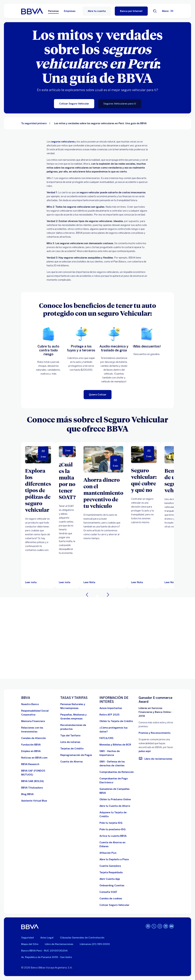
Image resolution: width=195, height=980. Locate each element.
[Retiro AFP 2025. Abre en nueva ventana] (109, 715)
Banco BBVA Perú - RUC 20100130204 (44, 951)
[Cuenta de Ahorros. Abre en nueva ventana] (71, 762)
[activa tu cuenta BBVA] (113, 836)
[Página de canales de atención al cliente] (34, 738)
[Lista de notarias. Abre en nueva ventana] (70, 742)
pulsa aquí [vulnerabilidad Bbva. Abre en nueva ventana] (145, 751)
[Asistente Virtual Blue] (34, 801)
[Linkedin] (166, 927)
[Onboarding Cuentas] (112, 885)
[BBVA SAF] (39, 773)
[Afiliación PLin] (108, 853)
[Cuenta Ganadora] (110, 866)
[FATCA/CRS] (106, 738)
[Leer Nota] (103, 459)
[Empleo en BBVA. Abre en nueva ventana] (31, 751)
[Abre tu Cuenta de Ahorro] (115, 806)
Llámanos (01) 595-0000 (95, 944)
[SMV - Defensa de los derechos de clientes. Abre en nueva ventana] (117, 764)
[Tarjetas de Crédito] (72, 749)
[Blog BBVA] (27, 794)
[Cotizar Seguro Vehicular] (74, 104)
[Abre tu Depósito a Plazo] (114, 859)
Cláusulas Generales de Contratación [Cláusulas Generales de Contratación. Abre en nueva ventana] (82, 938)
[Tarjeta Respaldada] (111, 872)
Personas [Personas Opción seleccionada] (53, 11)
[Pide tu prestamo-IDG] (112, 829)
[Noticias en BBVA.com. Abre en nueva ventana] (34, 758)
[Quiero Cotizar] (98, 395)
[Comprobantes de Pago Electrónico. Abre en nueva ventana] (117, 781)
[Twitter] (154, 927)
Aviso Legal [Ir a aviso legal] (47, 938)
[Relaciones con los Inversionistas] (39, 730)
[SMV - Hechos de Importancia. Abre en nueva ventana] (117, 753)
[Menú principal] (168, 11)
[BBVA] (30, 927)
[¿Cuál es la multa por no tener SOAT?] (67, 481)
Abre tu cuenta (97, 11)
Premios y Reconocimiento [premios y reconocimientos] (154, 733)
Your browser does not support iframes (97, 638)
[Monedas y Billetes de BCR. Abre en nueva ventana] (115, 745)
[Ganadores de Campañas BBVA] (117, 791)
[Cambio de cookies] (111, 899)
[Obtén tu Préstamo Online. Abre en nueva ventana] (115, 799)
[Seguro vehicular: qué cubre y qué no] (144, 480)
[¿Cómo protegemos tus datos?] (117, 730)
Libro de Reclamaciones (59, 944)
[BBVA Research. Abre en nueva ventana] (30, 764)
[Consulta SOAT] (108, 892)
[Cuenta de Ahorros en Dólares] (117, 844)
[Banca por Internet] (131, 11)
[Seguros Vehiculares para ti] (120, 104)
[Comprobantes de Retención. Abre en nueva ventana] (117, 772)
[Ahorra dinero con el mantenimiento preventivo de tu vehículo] (103, 493)
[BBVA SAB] (33, 781)
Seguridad (27, 938)
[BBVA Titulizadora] (32, 788)
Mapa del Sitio (30, 944)
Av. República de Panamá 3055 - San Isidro (47, 957)
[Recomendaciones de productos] (78, 727)
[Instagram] (160, 927)
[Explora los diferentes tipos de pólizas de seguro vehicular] (38, 490)
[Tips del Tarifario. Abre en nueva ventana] (70, 736)
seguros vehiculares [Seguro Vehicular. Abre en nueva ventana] (63, 142)
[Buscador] (155, 11)
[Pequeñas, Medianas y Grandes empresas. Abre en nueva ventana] (78, 717)
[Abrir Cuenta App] (110, 879)
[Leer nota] (31, 582)
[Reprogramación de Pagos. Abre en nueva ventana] (76, 755)
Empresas (70, 11)
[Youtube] (172, 927)
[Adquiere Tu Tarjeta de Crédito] (117, 814)
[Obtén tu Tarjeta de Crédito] (116, 721)
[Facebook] (148, 927)
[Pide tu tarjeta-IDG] (111, 823)
